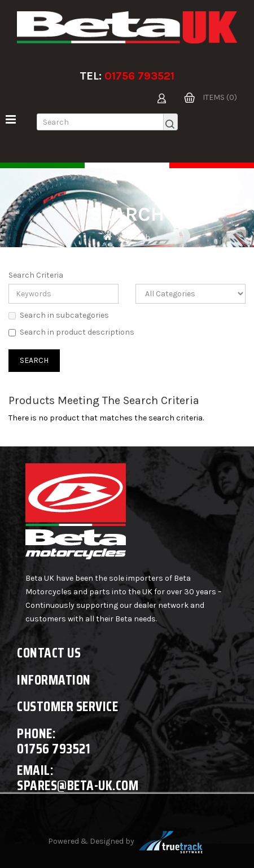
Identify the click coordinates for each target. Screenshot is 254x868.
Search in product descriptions (71, 332)
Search (137, 237)
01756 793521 (139, 76)
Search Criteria (36, 275)
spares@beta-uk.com (78, 785)
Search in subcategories (59, 315)
